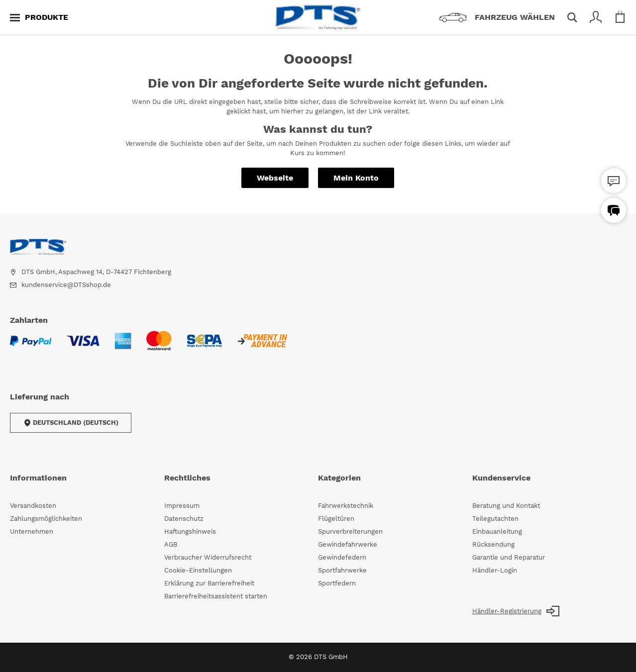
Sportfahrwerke (342, 570)
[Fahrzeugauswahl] (501, 17)
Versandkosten (33, 506)
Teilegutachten (495, 519)
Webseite (275, 178)
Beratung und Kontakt (506, 506)
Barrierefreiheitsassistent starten (216, 596)
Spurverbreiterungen (350, 531)
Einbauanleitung (497, 531)
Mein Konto (356, 178)
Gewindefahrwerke (348, 544)
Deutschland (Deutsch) (71, 423)
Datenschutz (184, 519)
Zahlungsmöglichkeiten (46, 519)
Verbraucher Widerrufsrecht (208, 557)
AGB (171, 544)
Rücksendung (493, 544)
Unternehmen (32, 531)
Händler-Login (495, 570)
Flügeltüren (336, 519)
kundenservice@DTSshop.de (66, 285)
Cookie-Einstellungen (198, 570)
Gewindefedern (342, 557)
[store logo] (318, 17)
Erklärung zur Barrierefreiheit (209, 583)
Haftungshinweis (190, 531)
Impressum (182, 506)
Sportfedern (337, 583)
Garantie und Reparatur (509, 557)
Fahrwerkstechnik (346, 506)
